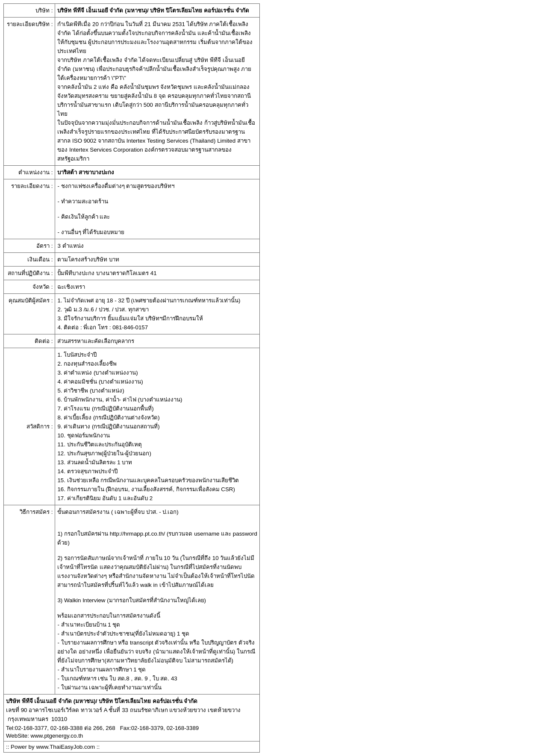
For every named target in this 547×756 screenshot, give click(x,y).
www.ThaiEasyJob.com (65, 747)
